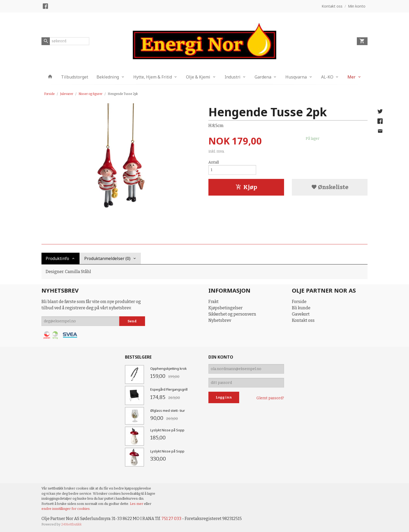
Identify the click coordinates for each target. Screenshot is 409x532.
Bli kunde (301, 308)
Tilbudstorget (75, 77)
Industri (233, 77)
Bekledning (108, 77)
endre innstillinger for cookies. (66, 509)
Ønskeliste (330, 187)
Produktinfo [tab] (57, 258)
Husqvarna (296, 77)
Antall (214, 162)
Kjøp (246, 187)
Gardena (263, 77)
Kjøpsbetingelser (225, 308)
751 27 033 (171, 519)
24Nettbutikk (71, 524)
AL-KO (327, 77)
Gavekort (301, 314)
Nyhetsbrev (220, 320)
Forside (49, 94)
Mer (351, 77)
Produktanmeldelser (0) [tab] (107, 258)
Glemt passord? (270, 398)
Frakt (213, 302)
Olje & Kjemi (198, 77)
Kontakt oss (303, 320)
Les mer (137, 504)
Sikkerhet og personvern (232, 314)
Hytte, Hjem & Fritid (153, 77)
